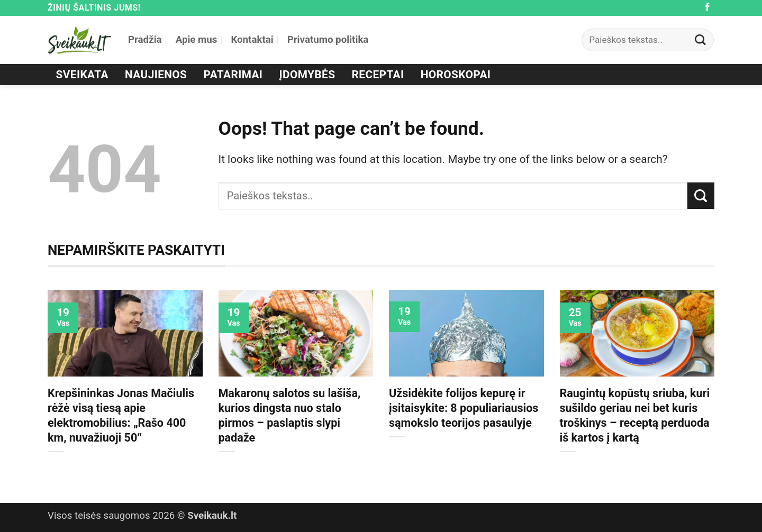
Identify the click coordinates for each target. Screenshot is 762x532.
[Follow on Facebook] (707, 8)
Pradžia (145, 40)
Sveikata (82, 75)
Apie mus (197, 40)
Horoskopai (456, 75)
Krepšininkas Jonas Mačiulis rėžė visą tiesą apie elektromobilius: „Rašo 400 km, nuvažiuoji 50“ (121, 415)
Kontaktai (252, 40)
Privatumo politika (328, 40)
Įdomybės (307, 75)
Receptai (378, 75)
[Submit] (701, 40)
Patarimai (233, 75)
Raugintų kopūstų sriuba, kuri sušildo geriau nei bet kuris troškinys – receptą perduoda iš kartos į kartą (635, 415)
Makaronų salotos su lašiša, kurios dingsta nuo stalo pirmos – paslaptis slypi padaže (290, 415)
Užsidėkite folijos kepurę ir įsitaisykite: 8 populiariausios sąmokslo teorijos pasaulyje (464, 408)
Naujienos (156, 75)
